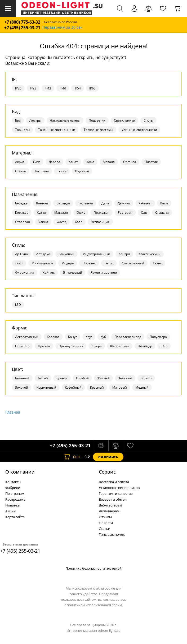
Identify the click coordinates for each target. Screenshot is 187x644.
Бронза (62, 378)
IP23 (33, 88)
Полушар (22, 346)
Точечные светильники (57, 130)
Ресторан (125, 212)
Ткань (62, 171)
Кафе (164, 203)
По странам (15, 493)
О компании (20, 472)
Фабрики (13, 488)
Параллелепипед (128, 337)
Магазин (61, 212)
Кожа (90, 162)
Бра (18, 120)
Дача (105, 203)
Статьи (104, 529)
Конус (73, 337)
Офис (81, 212)
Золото (146, 378)
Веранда (63, 203)
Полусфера (158, 337)
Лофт (19, 263)
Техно (157, 263)
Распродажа (15, 499)
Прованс (89, 263)
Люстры (35, 120)
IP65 (92, 88)
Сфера (97, 346)
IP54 (78, 88)
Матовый (120, 387)
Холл (79, 222)
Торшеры (22, 130)
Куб (103, 337)
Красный (97, 387)
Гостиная (86, 203)
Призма (44, 346)
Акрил (20, 162)
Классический (150, 254)
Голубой (82, 378)
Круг (89, 337)
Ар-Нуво (21, 254)
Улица (43, 222)
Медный (142, 387)
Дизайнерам (109, 511)
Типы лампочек (112, 534)
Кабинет (145, 203)
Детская (124, 203)
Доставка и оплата (114, 482)
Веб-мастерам (110, 505)
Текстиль (42, 171)
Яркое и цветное (104, 272)
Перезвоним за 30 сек (62, 27)
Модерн (68, 263)
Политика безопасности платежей (93, 568)
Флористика (25, 272)
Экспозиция (100, 222)
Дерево (54, 162)
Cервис (107, 472)
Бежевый (22, 378)
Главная (13, 412)
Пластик (151, 162)
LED (18, 305)
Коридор (22, 212)
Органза (130, 162)
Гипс (37, 162)
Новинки (13, 505)
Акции (10, 511)
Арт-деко (43, 254)
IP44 (63, 88)
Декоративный (27, 337)
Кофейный (73, 387)
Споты (148, 120)
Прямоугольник (71, 346)
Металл (109, 162)
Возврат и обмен (113, 499)
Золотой (22, 387)
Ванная (42, 203)
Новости (106, 523)
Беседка (21, 203)
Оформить (108, 457)
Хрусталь (82, 171)
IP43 (48, 88)
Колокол (53, 337)
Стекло (21, 171)
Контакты (13, 482)
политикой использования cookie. (95, 605)
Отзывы (105, 517)
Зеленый (125, 378)
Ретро (109, 263)
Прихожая (101, 212)
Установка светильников (119, 488)
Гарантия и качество (116, 493)
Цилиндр (145, 346)
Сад (144, 212)
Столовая (23, 222)
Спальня (162, 212)
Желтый (103, 378)
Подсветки (97, 120)
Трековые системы (98, 130)
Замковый (66, 254)
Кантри (124, 254)
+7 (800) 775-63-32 (22, 22)
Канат (73, 162)
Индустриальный (97, 254)
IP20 (18, 88)
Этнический (73, 272)
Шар (164, 346)
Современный (133, 263)
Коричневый (46, 387)
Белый (43, 378)
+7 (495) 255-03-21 (22, 28)
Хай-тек (49, 272)
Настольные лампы (65, 120)
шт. (72, 457)
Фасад (62, 222)
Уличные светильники (139, 130)
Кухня (41, 212)
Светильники (124, 120)
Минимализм (42, 263)
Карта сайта (15, 517)
